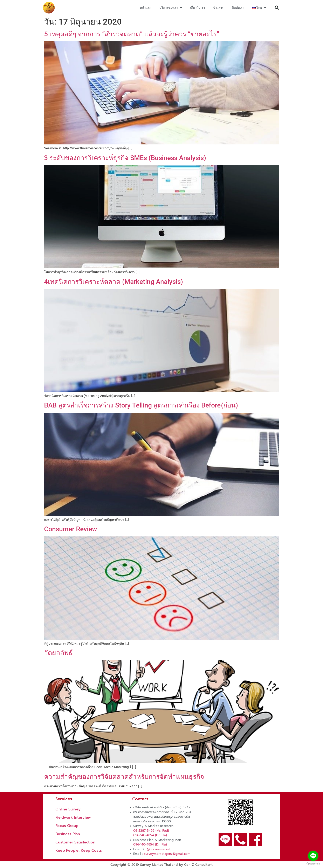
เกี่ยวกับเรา (197, 8)
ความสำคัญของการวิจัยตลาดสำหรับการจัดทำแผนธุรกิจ (124, 777)
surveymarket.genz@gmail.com (167, 854)
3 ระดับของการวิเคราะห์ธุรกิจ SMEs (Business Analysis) (125, 158)
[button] (277, 8)
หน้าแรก (146, 8)
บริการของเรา (171, 8)
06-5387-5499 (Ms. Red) (151, 831)
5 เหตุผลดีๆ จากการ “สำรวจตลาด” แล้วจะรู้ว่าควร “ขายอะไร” (132, 34)
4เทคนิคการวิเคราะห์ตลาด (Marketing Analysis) (114, 282)
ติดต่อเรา (238, 8)
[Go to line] (313, 856)
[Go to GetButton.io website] (313, 864)
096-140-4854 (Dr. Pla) (150, 835)
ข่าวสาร (218, 8)
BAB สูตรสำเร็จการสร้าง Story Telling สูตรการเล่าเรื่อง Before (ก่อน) (141, 405)
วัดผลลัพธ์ (58, 653)
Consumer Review (71, 529)
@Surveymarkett (159, 849)
